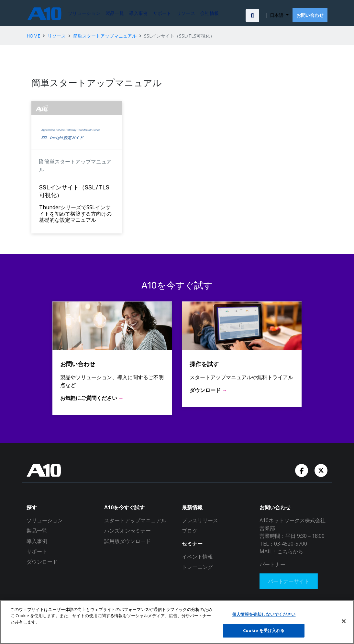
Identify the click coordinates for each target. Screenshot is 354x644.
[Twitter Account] (321, 470)
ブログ (190, 531)
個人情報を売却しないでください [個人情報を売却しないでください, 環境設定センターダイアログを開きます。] (264, 614)
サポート (37, 551)
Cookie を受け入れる (264, 630)
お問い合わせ (310, 15)
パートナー (272, 564)
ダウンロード (42, 562)
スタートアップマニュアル (135, 520)
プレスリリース (200, 520)
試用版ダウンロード (127, 541)
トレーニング (197, 567)
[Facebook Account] (302, 470)
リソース (57, 36)
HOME (33, 36)
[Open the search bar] (252, 16)
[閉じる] (344, 621)
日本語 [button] (277, 15)
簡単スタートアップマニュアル (105, 36)
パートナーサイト (291, 582)
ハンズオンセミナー (127, 531)
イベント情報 (197, 557)
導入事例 (37, 541)
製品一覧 (37, 531)
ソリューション (45, 520)
